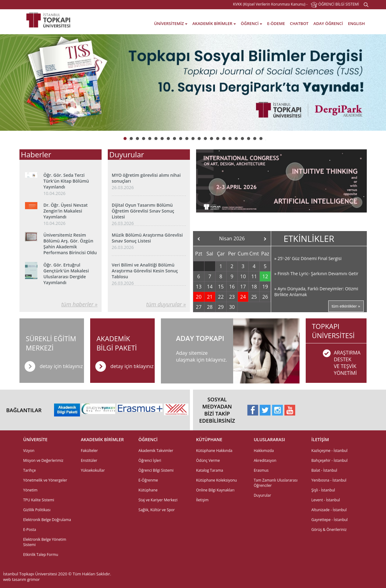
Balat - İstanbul (324, 470)
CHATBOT (299, 23)
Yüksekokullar (93, 470)
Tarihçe (29, 470)
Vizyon (29, 451)
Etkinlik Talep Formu (41, 555)
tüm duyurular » (166, 304)
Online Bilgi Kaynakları (215, 490)
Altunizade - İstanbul (329, 510)
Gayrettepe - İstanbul (329, 520)
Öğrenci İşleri (150, 460)
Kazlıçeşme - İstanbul (329, 451)
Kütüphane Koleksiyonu (216, 480)
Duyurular (262, 495)
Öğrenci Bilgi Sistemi (156, 470)
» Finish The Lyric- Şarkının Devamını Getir (316, 273)
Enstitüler (89, 460)
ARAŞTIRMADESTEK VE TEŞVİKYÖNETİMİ (347, 363)
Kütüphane (148, 490)
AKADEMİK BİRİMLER (214, 23)
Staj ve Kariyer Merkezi (158, 500)
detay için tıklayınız (132, 366)
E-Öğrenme (148, 480)
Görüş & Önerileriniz (329, 530)
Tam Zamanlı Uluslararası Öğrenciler (276, 483)
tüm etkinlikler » (346, 306)
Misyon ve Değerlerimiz (43, 460)
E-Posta (30, 530)
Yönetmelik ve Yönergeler (45, 480)
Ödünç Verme (208, 460)
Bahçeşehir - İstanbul (329, 460)
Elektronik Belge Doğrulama (47, 520)
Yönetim (30, 490)
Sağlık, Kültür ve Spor (157, 510)
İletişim (202, 500)
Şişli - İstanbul (323, 490)
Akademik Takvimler (156, 451)
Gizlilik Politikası (37, 510)
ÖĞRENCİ (252, 23)
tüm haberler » (79, 304)
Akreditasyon (265, 460)
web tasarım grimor (21, 579)
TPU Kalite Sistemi (39, 500)
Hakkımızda (264, 451)
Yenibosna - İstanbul (329, 480)
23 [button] (266, 139)
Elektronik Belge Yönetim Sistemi (45, 542)
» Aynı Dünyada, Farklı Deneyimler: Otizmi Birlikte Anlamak (316, 292)
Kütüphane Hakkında (214, 451)
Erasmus (261, 470)
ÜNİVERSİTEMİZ (171, 23)
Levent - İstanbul (326, 500)
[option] (193, 83)
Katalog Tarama (210, 470)
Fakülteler (89, 451)
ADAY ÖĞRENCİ (328, 23)
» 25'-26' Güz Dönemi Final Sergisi (308, 258)
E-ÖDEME (276, 23)
